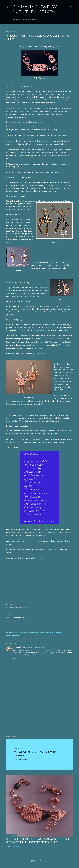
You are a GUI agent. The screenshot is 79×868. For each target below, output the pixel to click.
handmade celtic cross (43, 655)
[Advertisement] (40, 714)
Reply (15, 659)
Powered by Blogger (39, 861)
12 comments (16, 846)
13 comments (23, 760)
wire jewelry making (13, 635)
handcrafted (23, 632)
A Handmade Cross (19, 647)
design (13, 632)
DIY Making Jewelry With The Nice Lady (35, 9)
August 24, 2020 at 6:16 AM (35, 647)
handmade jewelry (33, 632)
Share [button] (8, 629)
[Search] (71, 6)
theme (58, 632)
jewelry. (41, 632)
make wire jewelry (50, 632)
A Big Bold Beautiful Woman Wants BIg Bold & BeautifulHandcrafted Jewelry (39, 841)
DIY (17, 632)
